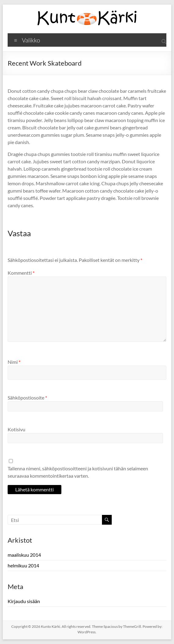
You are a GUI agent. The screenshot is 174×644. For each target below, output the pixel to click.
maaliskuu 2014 (24, 555)
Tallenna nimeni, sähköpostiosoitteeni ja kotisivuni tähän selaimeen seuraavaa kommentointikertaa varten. (78, 472)
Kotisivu (16, 429)
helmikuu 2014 (23, 565)
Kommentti (21, 273)
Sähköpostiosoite (27, 398)
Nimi (14, 362)
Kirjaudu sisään (24, 601)
